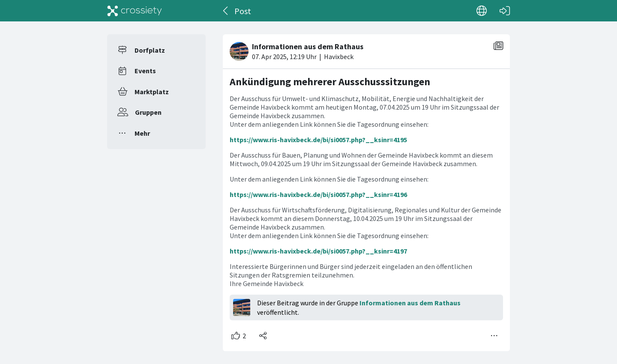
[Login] (505, 11)
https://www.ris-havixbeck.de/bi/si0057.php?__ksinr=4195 (318, 140)
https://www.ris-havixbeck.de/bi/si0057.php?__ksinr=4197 (318, 251)
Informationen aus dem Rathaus (410, 303)
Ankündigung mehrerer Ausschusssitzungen (330, 82)
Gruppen (148, 112)
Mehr (142, 133)
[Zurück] (226, 11)
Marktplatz (152, 92)
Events (145, 71)
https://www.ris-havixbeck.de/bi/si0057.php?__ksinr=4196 (318, 194)
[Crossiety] (135, 11)
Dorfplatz (150, 50)
